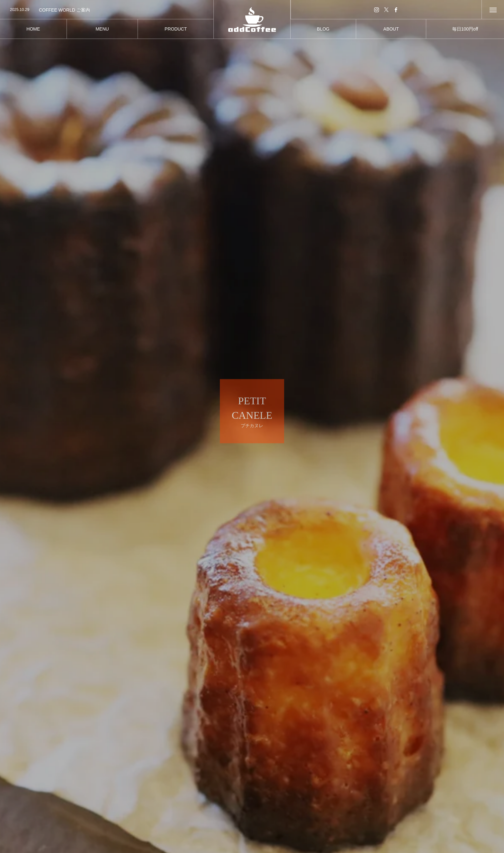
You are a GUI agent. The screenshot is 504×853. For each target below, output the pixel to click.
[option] (107, 10)
